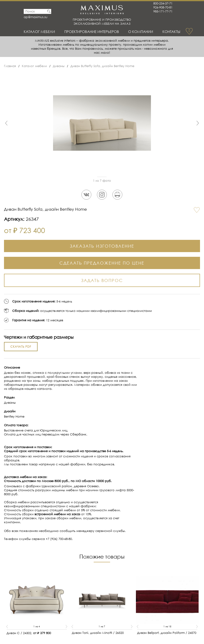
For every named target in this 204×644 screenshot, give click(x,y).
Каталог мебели (39, 32)
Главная (10, 66)
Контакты (171, 32)
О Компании (141, 32)
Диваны (59, 66)
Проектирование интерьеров (92, 32)
